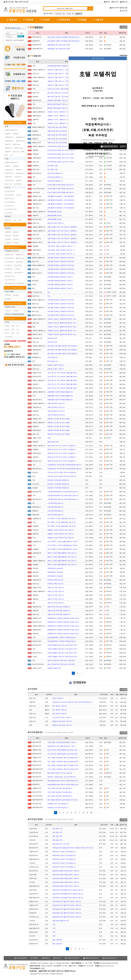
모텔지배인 (9, 177)
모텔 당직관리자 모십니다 (56, 403)
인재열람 (82, 20)
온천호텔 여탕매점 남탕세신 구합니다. (60, 277)
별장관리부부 (20, 258)
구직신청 (123, 690)
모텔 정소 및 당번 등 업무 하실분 (59, 419)
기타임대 (16, 243)
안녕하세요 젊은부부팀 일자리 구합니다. (66, 871)
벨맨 (23, 152)
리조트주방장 (9, 195)
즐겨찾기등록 (9, 2)
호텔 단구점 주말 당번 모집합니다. (59, 607)
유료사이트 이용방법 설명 (119, 8)
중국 (13, 329)
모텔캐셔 (8, 166)
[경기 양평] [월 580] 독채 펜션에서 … (61, 788)
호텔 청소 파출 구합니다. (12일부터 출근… (62, 70)
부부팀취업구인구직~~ (12, 247)
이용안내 (46, 958)
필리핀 (7, 329)
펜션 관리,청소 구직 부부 (61, 844)
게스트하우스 (18, 184)
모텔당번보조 (9, 170)
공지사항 (124, 11)
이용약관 (35, 958)
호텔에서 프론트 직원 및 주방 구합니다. (61, 530)
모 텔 (7, 159)
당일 (49, 438)
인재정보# (77, 683)
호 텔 (7, 126)
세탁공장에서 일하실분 (55, 568)
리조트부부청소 (10, 280)
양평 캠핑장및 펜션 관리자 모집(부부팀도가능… (64, 781)
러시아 (7, 333)
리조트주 (19, 195)
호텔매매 (8, 232)
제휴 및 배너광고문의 (15, 365)
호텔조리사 (9, 148)
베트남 (7, 326)
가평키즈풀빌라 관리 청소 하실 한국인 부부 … (63, 645)
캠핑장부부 (21, 283)
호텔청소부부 (9, 255)
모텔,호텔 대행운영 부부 (61, 921)
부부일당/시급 (10, 276)
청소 (49, 292)
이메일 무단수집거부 (72, 958)
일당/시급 (16, 152)
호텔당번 (16, 134)
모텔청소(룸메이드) (11, 162)
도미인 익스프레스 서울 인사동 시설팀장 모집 (63, 89)
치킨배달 (16, 295)
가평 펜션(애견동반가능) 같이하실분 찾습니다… (64, 492)
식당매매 (8, 239)
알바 (6, 155)
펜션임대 (16, 236)
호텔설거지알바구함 (54, 668)
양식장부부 (9, 273)
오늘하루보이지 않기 (109, 146)
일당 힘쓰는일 (52, 338)
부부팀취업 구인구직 (12, 251)
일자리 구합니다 (58, 698)
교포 (18, 329)
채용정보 (12, 20)
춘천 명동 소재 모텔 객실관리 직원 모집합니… (63, 346)
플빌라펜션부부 (10, 283)
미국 (18, 333)
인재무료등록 (63, 20)
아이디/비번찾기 (19, 40)
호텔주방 (8, 144)
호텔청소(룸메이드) (11, 130)
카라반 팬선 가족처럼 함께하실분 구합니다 (62, 742)
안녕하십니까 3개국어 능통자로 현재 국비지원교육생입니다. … (74, 702)
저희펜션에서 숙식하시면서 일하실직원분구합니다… (65, 465)
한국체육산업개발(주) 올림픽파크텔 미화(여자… (64, 66)
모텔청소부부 (20, 255)
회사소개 (115, 2)
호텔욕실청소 (9, 141)
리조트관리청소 (10, 191)
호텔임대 (16, 232)
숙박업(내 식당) (10, 307)
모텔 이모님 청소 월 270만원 (57, 127)
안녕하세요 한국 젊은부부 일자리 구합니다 (67, 901)
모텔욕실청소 (20, 173)
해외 (20, 220)
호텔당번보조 (9, 137)
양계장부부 (9, 269)
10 (91, 813)
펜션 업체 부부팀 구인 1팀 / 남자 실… (60, 773)
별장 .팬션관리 (57, 940)
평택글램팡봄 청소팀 (54, 212)
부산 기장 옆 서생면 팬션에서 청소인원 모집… (63, 750)
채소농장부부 (19, 273)
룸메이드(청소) (10, 198)
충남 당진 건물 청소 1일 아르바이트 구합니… (63, 93)
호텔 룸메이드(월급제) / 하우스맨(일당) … (62, 196)
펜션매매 (8, 236)
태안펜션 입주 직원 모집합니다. (58, 804)
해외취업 (8, 216)
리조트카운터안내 (11, 209)
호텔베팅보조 (20, 137)
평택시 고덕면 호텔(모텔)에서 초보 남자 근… (63, 553)
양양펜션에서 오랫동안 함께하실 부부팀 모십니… (64, 618)
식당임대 (16, 239)
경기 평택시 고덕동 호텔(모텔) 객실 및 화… (62, 518)
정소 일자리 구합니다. (60, 706)
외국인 (7, 322)
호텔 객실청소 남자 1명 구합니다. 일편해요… (63, 227)
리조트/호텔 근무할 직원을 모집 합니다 (61, 185)
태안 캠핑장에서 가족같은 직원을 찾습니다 (62, 637)
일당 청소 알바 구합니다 (56, 223)
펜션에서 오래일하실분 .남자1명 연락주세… (62, 777)
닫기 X (123, 146)
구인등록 (45, 20)
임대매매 (8, 228)
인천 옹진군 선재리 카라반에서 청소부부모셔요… (64, 37)
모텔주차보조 (9, 173)
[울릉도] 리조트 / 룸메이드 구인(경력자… (62, 112)
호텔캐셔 (8, 134)
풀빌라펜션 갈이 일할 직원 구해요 (59, 45)
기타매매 (8, 243)
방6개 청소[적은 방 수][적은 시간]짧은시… (62, 446)
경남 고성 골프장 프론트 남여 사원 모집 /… (62, 660)
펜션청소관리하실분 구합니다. (58, 100)
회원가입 (124, 2)
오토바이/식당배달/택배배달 (14, 288)
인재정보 (28, 20)
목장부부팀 (18, 265)
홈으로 (107, 2)
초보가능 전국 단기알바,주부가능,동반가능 (62, 472)
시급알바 (16, 311)
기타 (11, 155)
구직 (54, 924)
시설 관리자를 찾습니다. (56, 503)
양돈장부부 (9, 265)
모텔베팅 (19, 170)
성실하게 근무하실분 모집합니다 (58, 480)
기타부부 (17, 269)
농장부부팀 (19, 262)
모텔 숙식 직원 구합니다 (56, 587)
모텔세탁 (19, 180)
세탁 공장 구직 (57, 828)
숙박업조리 (18, 177)
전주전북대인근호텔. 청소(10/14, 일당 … (61, 146)
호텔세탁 (8, 152)
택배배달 (8, 299)
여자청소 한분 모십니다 (55, 580)
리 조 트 (8, 187)
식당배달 (8, 295)
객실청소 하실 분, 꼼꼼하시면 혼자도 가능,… (63, 319)
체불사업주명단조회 (109, 958)
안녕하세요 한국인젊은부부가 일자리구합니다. (68, 890)
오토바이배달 (9, 291)
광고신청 (123, 27)
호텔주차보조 (20, 141)
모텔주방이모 (9, 180)
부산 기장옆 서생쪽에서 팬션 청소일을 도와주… (64, 758)
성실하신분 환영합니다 (55, 173)
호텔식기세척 (19, 148)
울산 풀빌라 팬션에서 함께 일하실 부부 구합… (63, 800)
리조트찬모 (9, 213)
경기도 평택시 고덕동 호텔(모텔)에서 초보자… (63, 541)
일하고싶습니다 (53, 357)
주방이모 (8, 311)
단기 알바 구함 (52, 165)
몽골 (13, 326)
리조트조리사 (9, 206)
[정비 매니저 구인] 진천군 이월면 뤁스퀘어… (63, 373)
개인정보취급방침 (21, 958)
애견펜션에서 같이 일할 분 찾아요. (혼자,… (62, 746)
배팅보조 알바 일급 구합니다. (62, 721)
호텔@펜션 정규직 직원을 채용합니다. (60, 392)
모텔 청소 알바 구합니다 (56, 365)
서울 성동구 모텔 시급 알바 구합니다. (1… (62, 246)
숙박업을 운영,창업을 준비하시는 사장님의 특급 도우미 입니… (73, 848)
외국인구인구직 (10, 319)
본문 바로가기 (0, 0)
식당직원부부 (9, 262)
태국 (18, 326)
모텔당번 (16, 166)
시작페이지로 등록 (22, 2)
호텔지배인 (16, 144)
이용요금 (98, 20)
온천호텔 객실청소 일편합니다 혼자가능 (61, 258)
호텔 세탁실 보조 (53, 442)
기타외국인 (9, 337)
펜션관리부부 (9, 258)
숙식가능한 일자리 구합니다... (63, 717)
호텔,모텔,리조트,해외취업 (13, 123)
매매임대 (7, 225)
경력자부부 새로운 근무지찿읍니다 (64, 851)
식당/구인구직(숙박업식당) (13, 303)
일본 (13, 333)
